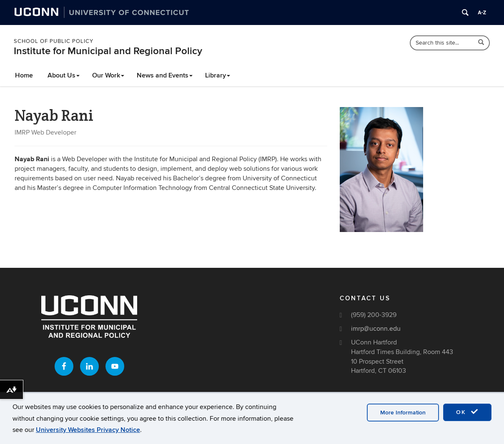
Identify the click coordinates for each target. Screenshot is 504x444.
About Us (64, 75)
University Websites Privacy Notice (88, 430)
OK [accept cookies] (467, 412)
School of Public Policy (54, 41)
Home (24, 75)
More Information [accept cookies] (403, 413)
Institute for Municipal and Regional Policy (108, 51)
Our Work (108, 75)
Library (218, 75)
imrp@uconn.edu (376, 329)
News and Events (165, 75)
